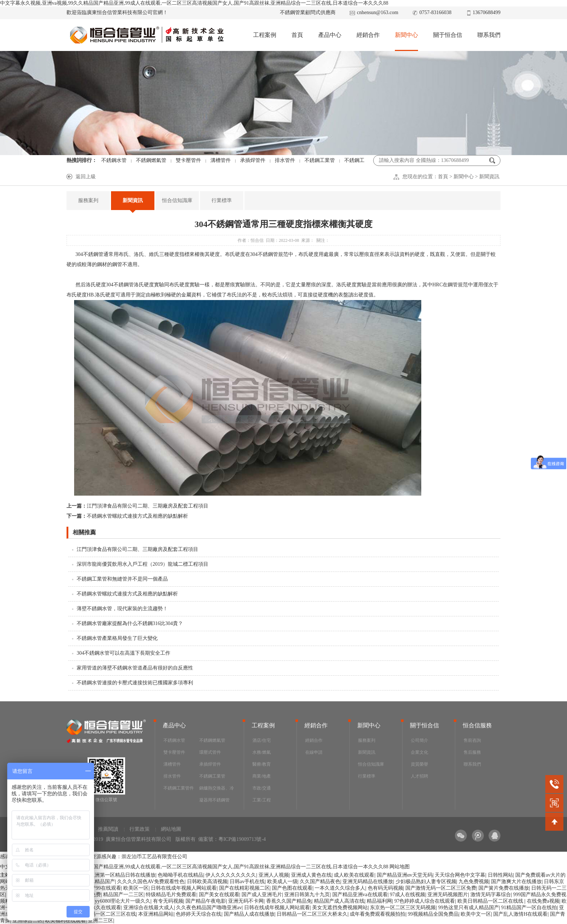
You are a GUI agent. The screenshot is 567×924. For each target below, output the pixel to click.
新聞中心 (406, 35)
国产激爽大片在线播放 (516, 882)
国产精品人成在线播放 (249, 914)
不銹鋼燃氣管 (151, 160)
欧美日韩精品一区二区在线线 (491, 901)
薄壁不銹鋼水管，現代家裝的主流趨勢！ (122, 609)
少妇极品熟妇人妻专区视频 (426, 882)
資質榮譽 (419, 764)
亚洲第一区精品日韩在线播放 (123, 875)
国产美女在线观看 (219, 895)
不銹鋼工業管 (320, 160)
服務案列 (88, 200)
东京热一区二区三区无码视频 (403, 908)
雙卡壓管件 (188, 160)
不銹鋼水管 (114, 160)
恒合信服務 (477, 725)
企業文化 (419, 752)
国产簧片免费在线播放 (504, 888)
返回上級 (86, 177)
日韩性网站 (500, 875)
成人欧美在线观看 (354, 875)
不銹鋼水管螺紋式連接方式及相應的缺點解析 (127, 516)
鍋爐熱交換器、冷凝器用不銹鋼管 (217, 794)
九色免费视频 (474, 882)
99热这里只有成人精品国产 (469, 908)
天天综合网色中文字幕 (460, 875)
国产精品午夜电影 (206, 901)
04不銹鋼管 (121, 285)
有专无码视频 (168, 901)
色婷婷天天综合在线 (199, 914)
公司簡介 (419, 740)
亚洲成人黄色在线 (311, 875)
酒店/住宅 (262, 740)
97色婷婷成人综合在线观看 (425, 901)
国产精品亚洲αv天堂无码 (405, 875)
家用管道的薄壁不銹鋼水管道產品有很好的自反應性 (135, 668)
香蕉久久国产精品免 (289, 901)
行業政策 (140, 829)
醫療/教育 (262, 764)
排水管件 (285, 160)
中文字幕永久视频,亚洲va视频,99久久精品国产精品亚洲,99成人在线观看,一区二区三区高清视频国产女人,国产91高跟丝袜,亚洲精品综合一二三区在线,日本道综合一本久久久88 (194, 3)
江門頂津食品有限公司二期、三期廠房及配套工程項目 (137, 506)
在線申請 (314, 752)
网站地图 (400, 867)
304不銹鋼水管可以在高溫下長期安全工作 (123, 653)
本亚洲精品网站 (156, 914)
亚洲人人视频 (274, 875)
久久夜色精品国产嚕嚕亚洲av (209, 908)
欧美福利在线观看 (65, 921)
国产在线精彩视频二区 (244, 888)
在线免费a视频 (543, 901)
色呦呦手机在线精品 (180, 875)
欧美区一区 (136, 888)
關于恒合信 (448, 35)
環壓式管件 (210, 752)
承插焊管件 (253, 160)
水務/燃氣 (262, 752)
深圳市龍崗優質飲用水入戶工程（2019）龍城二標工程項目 (142, 564)
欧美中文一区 (476, 914)
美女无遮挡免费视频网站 (340, 908)
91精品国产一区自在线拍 (529, 908)
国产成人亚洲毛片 (262, 895)
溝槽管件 (221, 160)
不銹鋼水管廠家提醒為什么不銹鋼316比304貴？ (130, 623)
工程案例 (265, 35)
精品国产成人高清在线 (339, 901)
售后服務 (472, 752)
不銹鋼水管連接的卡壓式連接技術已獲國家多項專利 (135, 683)
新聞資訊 (489, 177)
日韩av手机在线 (247, 882)
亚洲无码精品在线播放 (368, 882)
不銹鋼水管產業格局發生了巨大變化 (117, 638)
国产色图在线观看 (292, 888)
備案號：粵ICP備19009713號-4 (232, 839)
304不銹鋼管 (89, 254)
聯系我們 (489, 35)
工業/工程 (262, 800)
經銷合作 (368, 35)
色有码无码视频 (385, 888)
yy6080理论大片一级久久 (123, 901)
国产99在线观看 (103, 888)
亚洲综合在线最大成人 (149, 908)
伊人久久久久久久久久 (231, 875)
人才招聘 (419, 776)
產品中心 (330, 35)
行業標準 (222, 200)
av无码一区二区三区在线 (108, 914)
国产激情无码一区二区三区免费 (441, 888)
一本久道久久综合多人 (340, 888)
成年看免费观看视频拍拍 (378, 914)
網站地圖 (171, 829)
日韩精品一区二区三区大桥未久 (312, 914)
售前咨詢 (472, 740)
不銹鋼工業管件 (179, 788)
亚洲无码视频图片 (448, 895)
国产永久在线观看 (101, 908)
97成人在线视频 (408, 895)
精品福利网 (379, 901)
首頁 (297, 35)
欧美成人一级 (282, 882)
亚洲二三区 (101, 921)
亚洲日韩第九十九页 (307, 895)
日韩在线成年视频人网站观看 (184, 888)
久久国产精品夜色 (320, 882)
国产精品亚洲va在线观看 (360, 895)
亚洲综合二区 (27, 921)
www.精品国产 (99, 882)
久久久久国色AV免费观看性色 (151, 882)
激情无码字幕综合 (491, 895)
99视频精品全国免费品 (433, 914)
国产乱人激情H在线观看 (520, 914)
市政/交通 (262, 788)
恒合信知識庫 (177, 200)
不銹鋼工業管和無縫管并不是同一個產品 (122, 579)
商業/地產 (262, 776)
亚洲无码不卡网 (246, 901)
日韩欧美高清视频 (207, 882)
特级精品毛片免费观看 (171, 895)
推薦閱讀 (108, 829)
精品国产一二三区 (123, 895)
